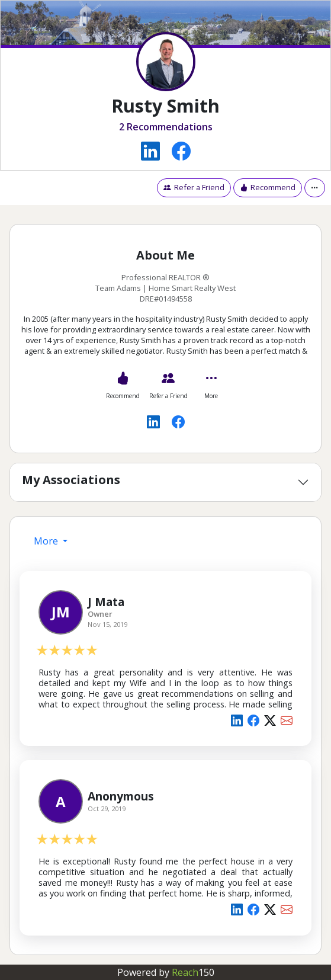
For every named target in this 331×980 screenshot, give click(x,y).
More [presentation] (47, 541)
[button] (315, 188)
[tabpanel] (165, 751)
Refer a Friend (194, 188)
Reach (193, 972)
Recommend (268, 188)
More (211, 396)
